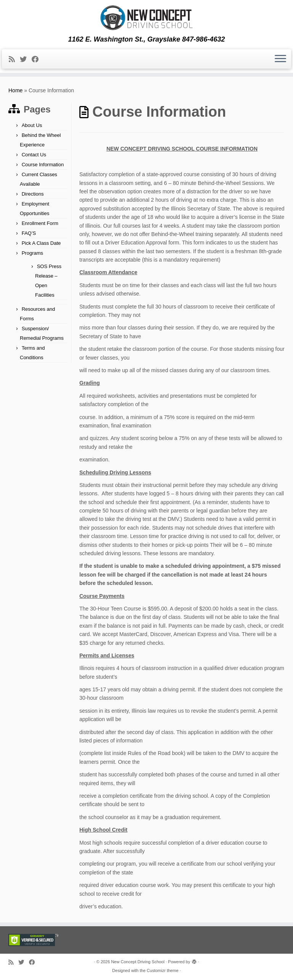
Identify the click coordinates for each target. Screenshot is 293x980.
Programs (32, 253)
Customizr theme (163, 970)
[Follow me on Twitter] (26, 59)
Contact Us (34, 155)
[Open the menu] (280, 59)
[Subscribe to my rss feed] (14, 59)
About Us (32, 125)
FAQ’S (29, 233)
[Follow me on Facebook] (38, 59)
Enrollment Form (40, 223)
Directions (33, 194)
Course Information (43, 165)
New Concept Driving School (138, 962)
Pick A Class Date (41, 243)
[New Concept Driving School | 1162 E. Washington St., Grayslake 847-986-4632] (146, 18)
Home (15, 90)
